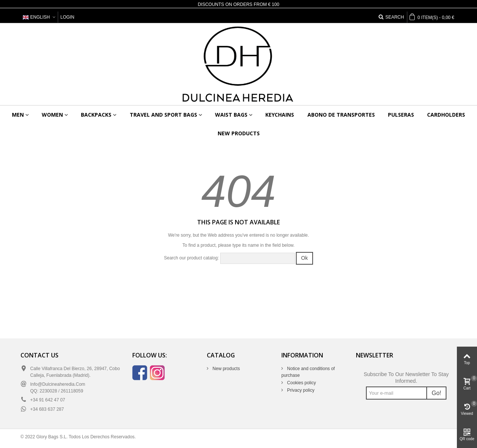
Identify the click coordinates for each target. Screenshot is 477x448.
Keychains (280, 115)
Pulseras (401, 115)
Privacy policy (300, 390)
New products (239, 133)
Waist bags (231, 115)
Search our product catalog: (191, 258)
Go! (436, 393)
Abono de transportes (341, 115)
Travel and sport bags (163, 115)
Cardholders (446, 115)
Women (52, 115)
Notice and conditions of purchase (308, 372)
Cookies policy (301, 383)
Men (18, 115)
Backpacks (96, 115)
